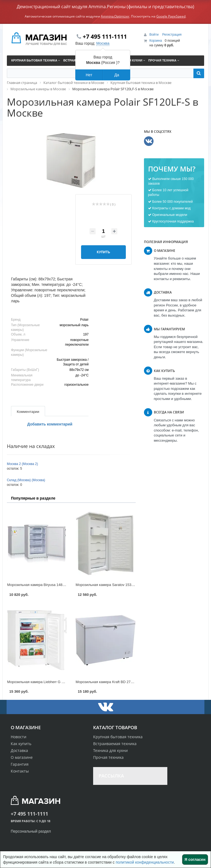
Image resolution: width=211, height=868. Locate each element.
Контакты (20, 771)
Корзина (156, 41)
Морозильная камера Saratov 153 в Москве (111, 585)
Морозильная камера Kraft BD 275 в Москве (112, 682)
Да (117, 75)
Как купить (21, 744)
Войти (155, 35)
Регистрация (172, 35)
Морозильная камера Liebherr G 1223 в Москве (46, 682)
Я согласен (195, 859)
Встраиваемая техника (115, 744)
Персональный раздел (31, 831)
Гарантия (20, 764)
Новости (19, 737)
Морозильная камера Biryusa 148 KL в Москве (45, 585)
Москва (103, 43)
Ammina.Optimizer (115, 16)
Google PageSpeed (171, 16)
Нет (89, 75)
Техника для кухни (110, 750)
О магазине (22, 757)
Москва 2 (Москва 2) (22, 464)
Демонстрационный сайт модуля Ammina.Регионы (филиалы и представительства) (105, 7)
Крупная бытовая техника (118, 737)
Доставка (19, 750)
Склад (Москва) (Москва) (26, 480)
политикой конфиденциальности (145, 862)
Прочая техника (108, 757)
